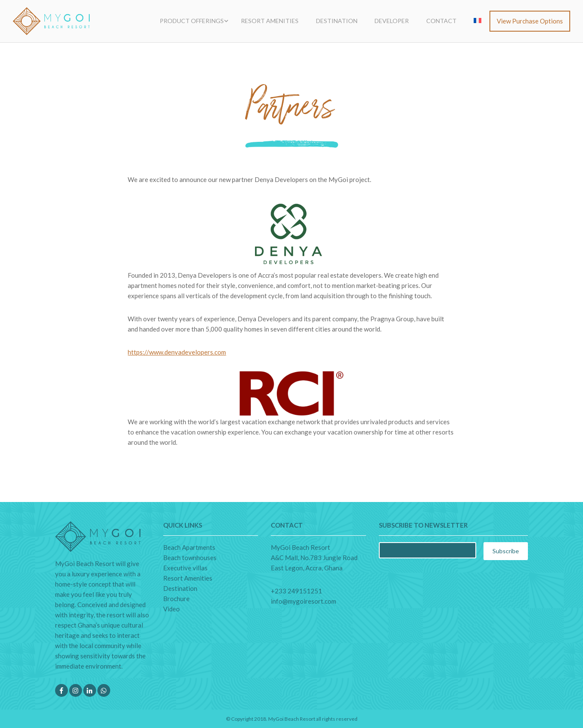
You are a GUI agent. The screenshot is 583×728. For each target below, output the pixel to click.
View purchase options (530, 21)
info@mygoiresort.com (303, 601)
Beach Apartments (189, 547)
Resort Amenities (270, 21)
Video (171, 609)
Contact (441, 21)
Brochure (176, 599)
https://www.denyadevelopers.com (177, 352)
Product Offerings (192, 21)
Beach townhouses (190, 558)
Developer (392, 21)
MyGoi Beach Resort (292, 719)
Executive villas (185, 568)
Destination (337, 21)
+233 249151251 (296, 591)
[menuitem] (478, 21)
